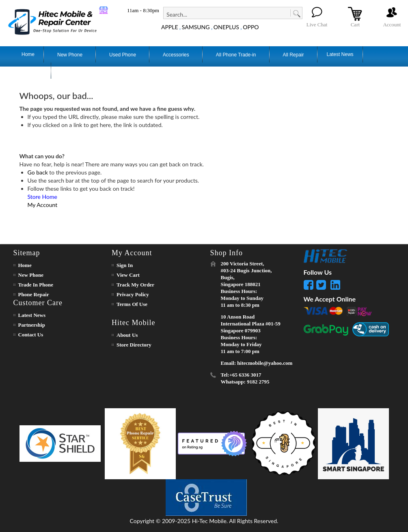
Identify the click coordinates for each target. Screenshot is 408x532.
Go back (38, 172)
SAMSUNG (196, 27)
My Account (43, 205)
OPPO (251, 27)
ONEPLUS (226, 27)
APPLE (170, 27)
